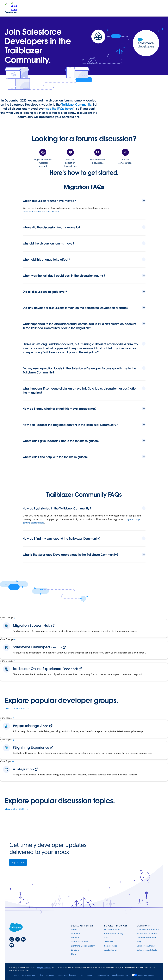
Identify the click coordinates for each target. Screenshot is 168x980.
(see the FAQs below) (60, 109)
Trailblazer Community (76, 105)
